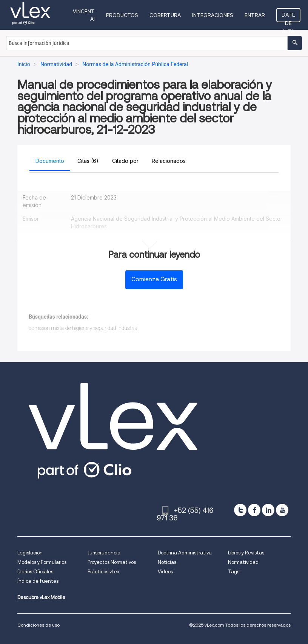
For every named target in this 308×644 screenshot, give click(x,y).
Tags (234, 572)
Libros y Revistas (246, 553)
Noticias (167, 562)
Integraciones (213, 15)
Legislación (30, 553)
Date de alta (288, 17)
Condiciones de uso (38, 625)
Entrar (255, 15)
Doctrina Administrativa (185, 553)
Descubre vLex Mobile (41, 597)
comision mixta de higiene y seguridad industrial (84, 328)
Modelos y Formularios (42, 562)
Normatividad (243, 562)
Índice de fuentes (38, 581)
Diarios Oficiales (35, 572)
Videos (165, 572)
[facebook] (254, 510)
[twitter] (240, 510)
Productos (122, 15)
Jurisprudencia (104, 553)
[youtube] (282, 510)
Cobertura (165, 15)
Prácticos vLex (103, 572)
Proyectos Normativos (112, 562)
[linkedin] (268, 510)
